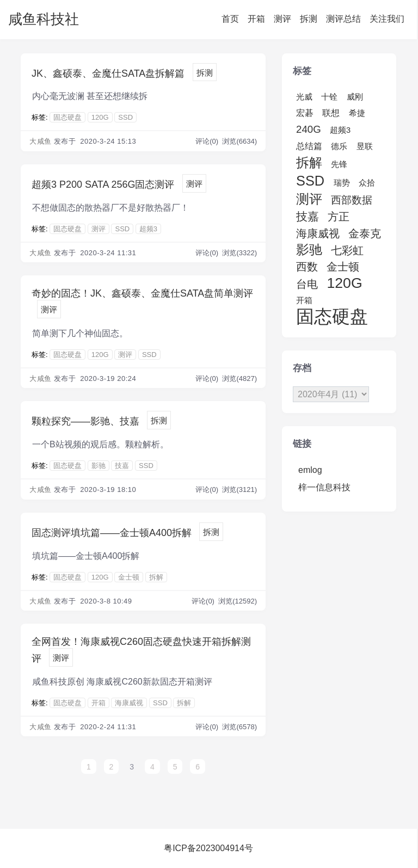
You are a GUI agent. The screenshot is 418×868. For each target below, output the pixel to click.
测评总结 (343, 19)
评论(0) (208, 141)
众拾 (367, 183)
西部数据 (352, 200)
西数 (307, 267)
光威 (304, 97)
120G (100, 117)
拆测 (309, 19)
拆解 (156, 577)
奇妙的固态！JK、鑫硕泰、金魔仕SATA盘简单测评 (142, 293)
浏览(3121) (239, 490)
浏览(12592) (238, 601)
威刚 (355, 97)
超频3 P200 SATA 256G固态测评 (103, 184)
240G (309, 129)
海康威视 (129, 703)
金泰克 (365, 233)
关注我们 (387, 19)
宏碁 (305, 113)
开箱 (256, 19)
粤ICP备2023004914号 (208, 848)
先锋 (339, 164)
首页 (230, 19)
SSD (125, 117)
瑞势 (342, 183)
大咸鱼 (41, 141)
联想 (331, 113)
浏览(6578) (239, 727)
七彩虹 (347, 250)
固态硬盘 (67, 117)
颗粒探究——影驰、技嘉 (85, 421)
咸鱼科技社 (44, 19)
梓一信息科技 (324, 487)
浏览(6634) (239, 141)
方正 (339, 217)
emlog (310, 470)
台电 (307, 284)
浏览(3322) (239, 253)
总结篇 (309, 146)
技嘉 (122, 466)
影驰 (99, 466)
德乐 (339, 146)
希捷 (357, 113)
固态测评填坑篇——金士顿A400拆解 (112, 533)
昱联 (365, 146)
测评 (282, 19)
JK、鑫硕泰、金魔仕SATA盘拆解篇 (108, 73)
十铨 (329, 97)
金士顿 (129, 577)
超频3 (148, 229)
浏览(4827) (239, 378)
